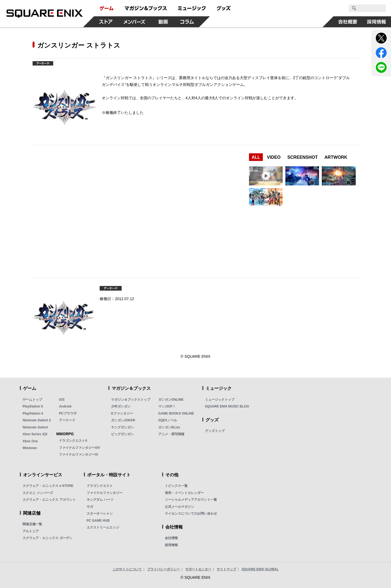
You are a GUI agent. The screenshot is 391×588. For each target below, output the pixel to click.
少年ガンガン (121, 406)
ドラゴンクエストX (73, 441)
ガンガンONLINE (171, 400)
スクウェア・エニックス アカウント (49, 500)
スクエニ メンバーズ (38, 493)
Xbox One (30, 441)
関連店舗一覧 (32, 524)
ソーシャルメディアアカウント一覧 (191, 500)
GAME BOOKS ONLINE (176, 413)
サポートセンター (198, 569)
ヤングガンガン (122, 427)
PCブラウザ (68, 413)
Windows (30, 448)
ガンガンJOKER (123, 420)
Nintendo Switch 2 (37, 420)
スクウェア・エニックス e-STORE (48, 486)
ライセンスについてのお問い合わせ (191, 514)
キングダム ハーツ (100, 500)
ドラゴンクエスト (100, 486)
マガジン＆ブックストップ (131, 400)
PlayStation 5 (33, 406)
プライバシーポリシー (163, 569)
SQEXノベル (168, 420)
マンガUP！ (167, 406)
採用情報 (171, 545)
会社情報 (171, 538)
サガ (90, 507)
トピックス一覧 (176, 486)
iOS (62, 400)
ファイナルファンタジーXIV (79, 448)
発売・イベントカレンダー (184, 493)
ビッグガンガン (122, 434)
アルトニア (31, 531)
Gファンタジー (122, 413)
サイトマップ (226, 569)
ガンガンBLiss (169, 427)
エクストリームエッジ (103, 527)
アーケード (67, 420)
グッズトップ (215, 431)
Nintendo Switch (35, 427)
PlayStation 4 (33, 413)
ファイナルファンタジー (105, 493)
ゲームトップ (32, 400)
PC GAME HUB (98, 521)
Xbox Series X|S (35, 434)
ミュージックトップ (220, 400)
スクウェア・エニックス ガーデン (47, 538)
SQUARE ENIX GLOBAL (260, 569)
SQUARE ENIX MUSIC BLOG (227, 406)
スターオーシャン (100, 514)
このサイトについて (127, 569)
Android (65, 406)
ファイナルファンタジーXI (78, 455)
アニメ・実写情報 (171, 434)
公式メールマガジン (179, 507)
